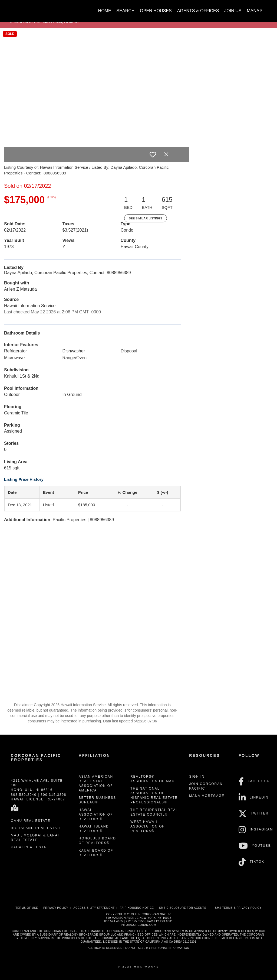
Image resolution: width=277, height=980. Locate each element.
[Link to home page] (14, 8)
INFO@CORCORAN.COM (138, 925)
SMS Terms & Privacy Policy (238, 908)
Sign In (197, 777)
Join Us (233, 11)
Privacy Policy (56, 908)
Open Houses (156, 11)
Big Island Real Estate (36, 828)
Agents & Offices (198, 11)
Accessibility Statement (94, 908)
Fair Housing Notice (137, 908)
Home (105, 11)
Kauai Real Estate (31, 847)
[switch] (153, 155)
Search (126, 11)
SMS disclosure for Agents (183, 908)
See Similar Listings (146, 218)
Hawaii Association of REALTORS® (96, 814)
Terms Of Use (27, 908)
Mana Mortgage (207, 796)
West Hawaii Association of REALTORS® (147, 826)
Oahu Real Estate (31, 821)
